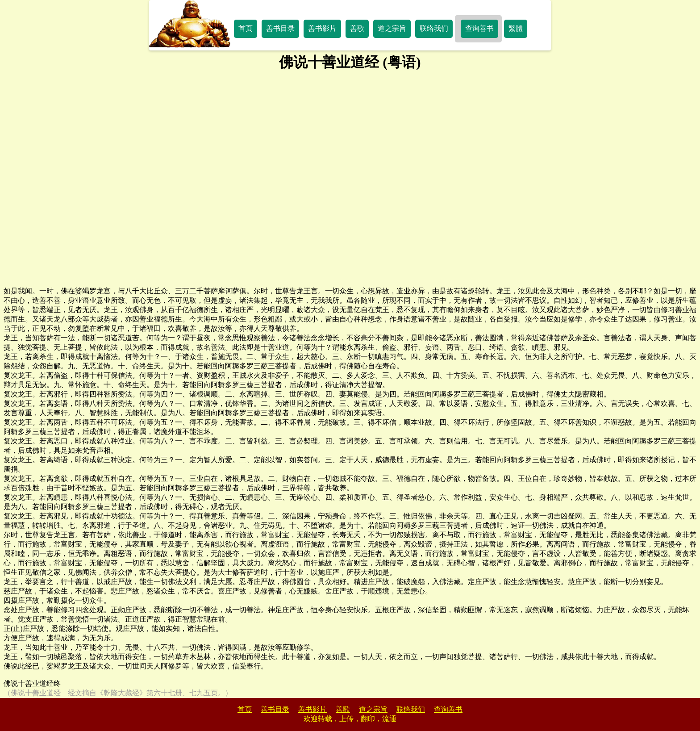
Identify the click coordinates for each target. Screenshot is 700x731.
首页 (246, 28)
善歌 (357, 28)
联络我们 (434, 28)
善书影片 (322, 28)
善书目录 (280, 28)
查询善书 (479, 28)
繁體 (516, 28)
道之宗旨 (392, 28)
